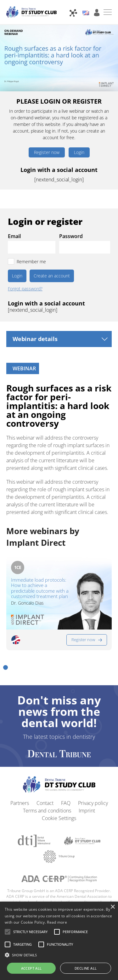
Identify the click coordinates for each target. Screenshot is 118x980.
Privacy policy (93, 803)
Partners (20, 803)
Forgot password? (25, 289)
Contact (45, 803)
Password (71, 236)
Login (79, 152)
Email (14, 236)
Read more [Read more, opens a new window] (57, 922)
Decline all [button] (86, 968)
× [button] (112, 907)
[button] (6, 667)
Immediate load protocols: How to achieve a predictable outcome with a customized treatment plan (40, 588)
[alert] (59, 941)
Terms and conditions (47, 811)
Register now (47, 152)
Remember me (31, 262)
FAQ (66, 803)
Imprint (87, 811)
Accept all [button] (31, 968)
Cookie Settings (59, 818)
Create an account (52, 276)
